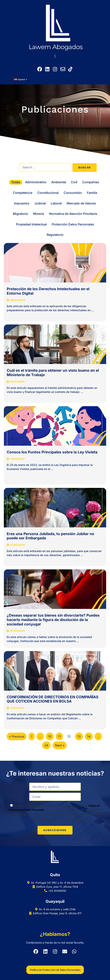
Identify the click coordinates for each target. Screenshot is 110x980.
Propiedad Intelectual (31, 224)
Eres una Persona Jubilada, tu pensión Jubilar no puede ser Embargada (50, 536)
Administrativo (36, 182)
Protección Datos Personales (73, 224)
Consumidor (73, 193)
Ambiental (59, 182)
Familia (92, 193)
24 (46, 745)
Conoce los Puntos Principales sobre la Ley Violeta (52, 452)
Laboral (56, 203)
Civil (74, 182)
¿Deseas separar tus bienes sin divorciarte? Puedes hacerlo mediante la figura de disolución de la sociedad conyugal (53, 620)
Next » (60, 745)
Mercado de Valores (81, 203)
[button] (55, 56)
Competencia (23, 193)
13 (79, 736)
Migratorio (20, 214)
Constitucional (48, 193)
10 (50, 736)
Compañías (91, 182)
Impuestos (22, 203)
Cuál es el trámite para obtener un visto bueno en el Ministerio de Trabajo (53, 373)
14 (89, 736)
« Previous (17, 736)
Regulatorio (55, 235)
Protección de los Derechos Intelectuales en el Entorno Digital (48, 291)
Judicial (40, 203)
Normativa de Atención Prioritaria (73, 214)
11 (59, 736)
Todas (16, 182)
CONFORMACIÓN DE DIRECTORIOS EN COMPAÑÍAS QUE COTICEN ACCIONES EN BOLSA (52, 699)
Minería (39, 214)
